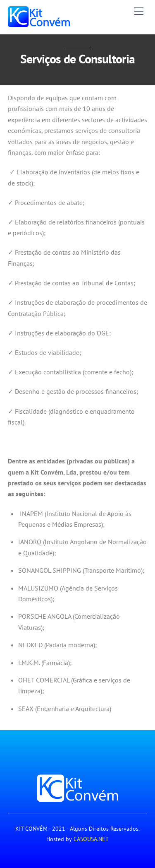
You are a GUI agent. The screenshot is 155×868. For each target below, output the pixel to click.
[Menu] (139, 11)
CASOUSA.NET (91, 839)
